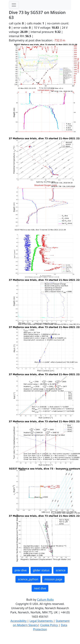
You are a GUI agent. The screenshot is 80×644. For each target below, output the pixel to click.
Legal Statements (41, 621)
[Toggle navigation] (14, 5)
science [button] (61, 570)
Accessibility (19, 621)
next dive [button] (40, 588)
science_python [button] (28, 579)
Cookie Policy (49, 625)
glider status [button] (41, 570)
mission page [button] (53, 579)
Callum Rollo (45, 600)
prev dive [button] (21, 570)
